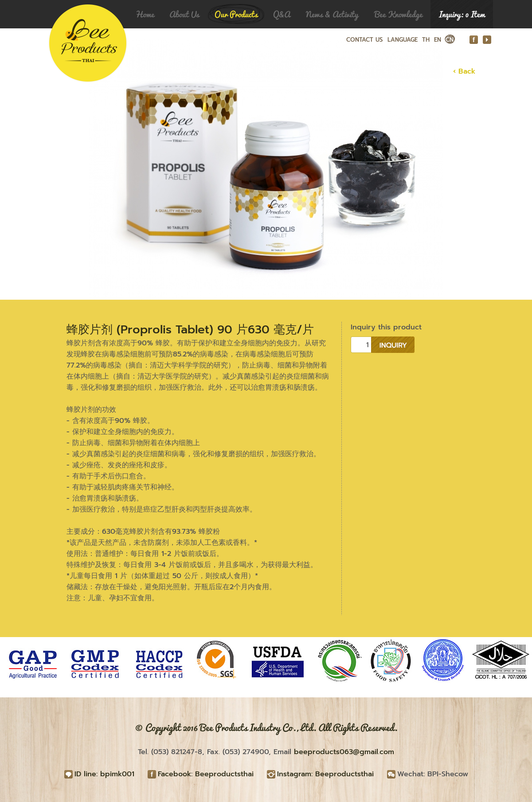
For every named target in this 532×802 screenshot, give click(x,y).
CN (450, 40)
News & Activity (332, 14)
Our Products (236, 14)
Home (145, 14)
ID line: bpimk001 (104, 774)
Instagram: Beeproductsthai (325, 774)
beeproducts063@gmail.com (344, 752)
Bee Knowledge (399, 14)
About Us (184, 14)
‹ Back (464, 71)
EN (438, 40)
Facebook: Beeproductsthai (206, 774)
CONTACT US (364, 40)
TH (426, 40)
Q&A (282, 14)
